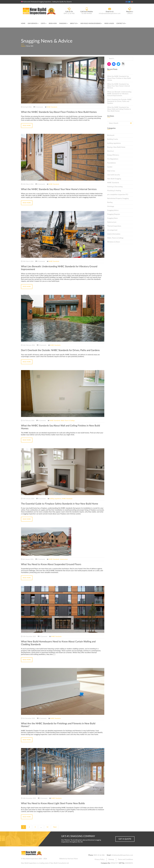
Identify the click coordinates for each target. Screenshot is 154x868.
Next (55, 827)
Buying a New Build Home (116, 147)
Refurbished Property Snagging (118, 198)
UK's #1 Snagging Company (78, 836)
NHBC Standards (52, 107)
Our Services (32, 23)
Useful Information (114, 234)
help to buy (111, 171)
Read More (27, 126)
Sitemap (111, 859)
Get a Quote (125, 839)
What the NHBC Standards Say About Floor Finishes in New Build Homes (119, 78)
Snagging (63, 23)
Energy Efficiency (113, 155)
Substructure (64, 559)
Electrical (110, 151)
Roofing (110, 202)
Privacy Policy (100, 859)
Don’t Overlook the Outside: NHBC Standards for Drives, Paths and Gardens (119, 101)
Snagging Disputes (114, 214)
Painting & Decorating (115, 187)
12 (47, 827)
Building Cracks (113, 139)
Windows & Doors (114, 242)
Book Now (53, 23)
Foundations (112, 163)
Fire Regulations (113, 159)
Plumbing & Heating (114, 191)
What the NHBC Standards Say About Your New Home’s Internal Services (119, 86)
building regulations (55, 499)
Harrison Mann (73, 859)
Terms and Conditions (126, 859)
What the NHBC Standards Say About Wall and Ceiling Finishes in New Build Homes (119, 109)
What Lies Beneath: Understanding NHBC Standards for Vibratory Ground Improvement (119, 94)
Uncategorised (112, 230)
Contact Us (121, 23)
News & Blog (109, 23)
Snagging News (113, 218)
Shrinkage (111, 206)
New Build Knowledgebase (91, 23)
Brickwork (111, 135)
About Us (73, 23)
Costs (43, 23)
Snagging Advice (113, 210)
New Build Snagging (114, 179)
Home (23, 23)
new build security (114, 175)
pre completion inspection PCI (118, 195)
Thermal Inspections (114, 226)
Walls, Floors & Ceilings (68, 421)
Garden (110, 167)
